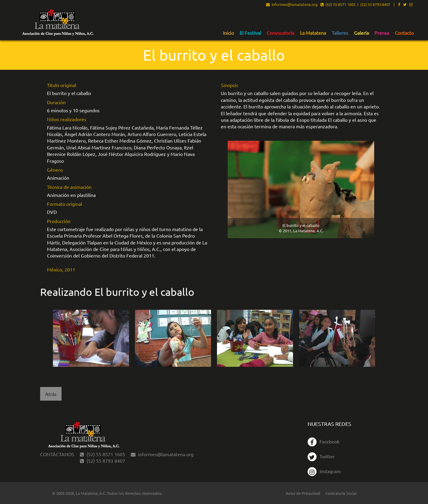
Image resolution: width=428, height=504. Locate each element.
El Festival (250, 33)
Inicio (228, 33)
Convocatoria (280, 33)
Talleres (340, 33)
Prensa (382, 33)
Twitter (321, 456)
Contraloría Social (341, 493)
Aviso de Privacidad (303, 493)
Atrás (51, 394)
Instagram (324, 471)
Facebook (324, 441)
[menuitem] (228, 33)
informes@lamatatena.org (292, 5)
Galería (361, 33)
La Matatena (313, 33)
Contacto (404, 33)
